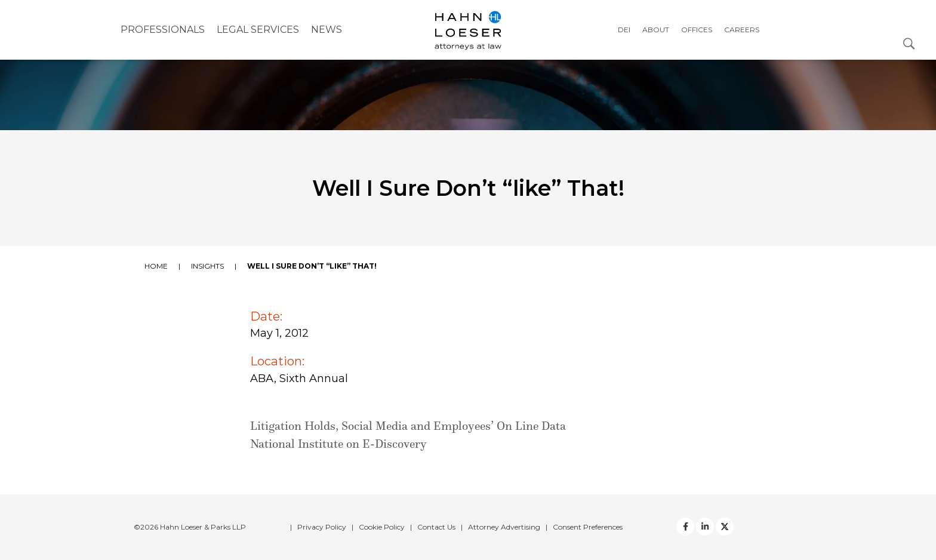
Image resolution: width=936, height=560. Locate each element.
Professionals (163, 30)
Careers (742, 30)
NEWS (327, 30)
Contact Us (436, 527)
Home (156, 266)
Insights (207, 266)
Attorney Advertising (504, 527)
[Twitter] (705, 527)
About (656, 30)
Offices (697, 30)
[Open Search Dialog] (909, 43)
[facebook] (685, 527)
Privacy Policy (322, 527)
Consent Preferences (588, 527)
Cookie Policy (382, 527)
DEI (624, 30)
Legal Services (258, 30)
